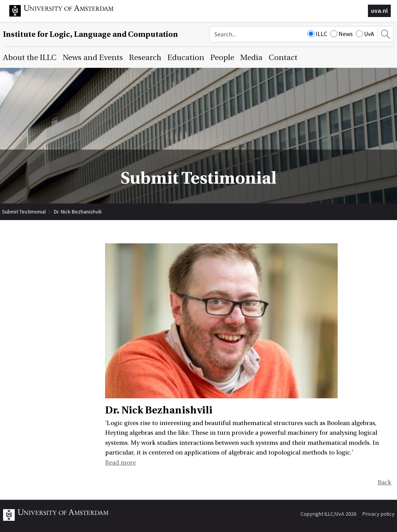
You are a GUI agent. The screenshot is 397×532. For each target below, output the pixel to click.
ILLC (317, 34)
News (342, 34)
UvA (365, 34)
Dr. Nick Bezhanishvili (78, 212)
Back (384, 482)
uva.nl (379, 10)
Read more (120, 463)
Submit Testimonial (24, 212)
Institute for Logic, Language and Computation (91, 34)
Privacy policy (379, 514)
